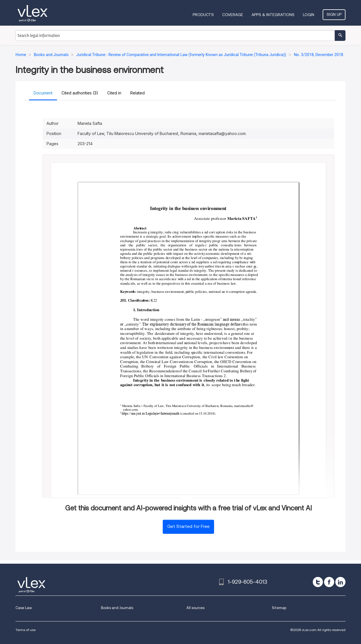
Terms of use (26, 630)
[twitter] (318, 582)
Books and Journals (117, 608)
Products (203, 15)
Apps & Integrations (273, 15)
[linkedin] (340, 582)
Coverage (233, 15)
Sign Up (334, 14)
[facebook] (329, 582)
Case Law (24, 608)
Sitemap (279, 608)
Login (309, 15)
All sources (195, 608)
